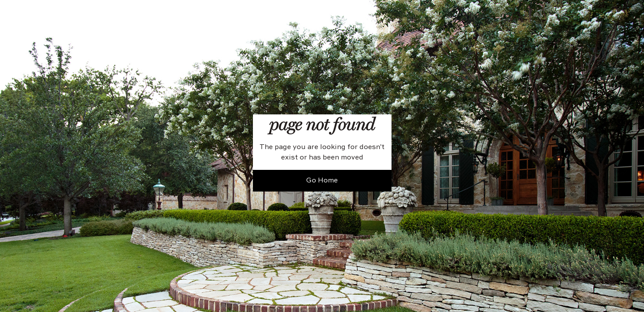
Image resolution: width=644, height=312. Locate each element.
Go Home (322, 181)
